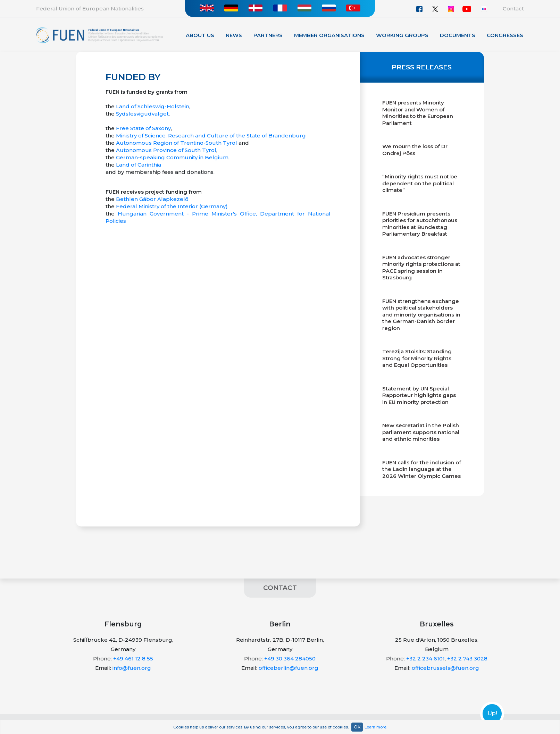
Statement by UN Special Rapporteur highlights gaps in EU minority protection (419, 395)
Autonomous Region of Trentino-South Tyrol (177, 143)
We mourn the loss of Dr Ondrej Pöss (415, 150)
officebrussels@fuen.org (445, 668)
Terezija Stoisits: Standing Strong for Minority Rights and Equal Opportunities (417, 358)
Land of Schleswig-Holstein (153, 106)
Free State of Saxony (143, 128)
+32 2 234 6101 (425, 659)
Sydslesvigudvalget (142, 114)
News (234, 35)
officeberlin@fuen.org (289, 668)
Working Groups (402, 35)
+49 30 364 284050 (290, 659)
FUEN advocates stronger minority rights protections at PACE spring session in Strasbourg (421, 268)
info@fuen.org (132, 668)
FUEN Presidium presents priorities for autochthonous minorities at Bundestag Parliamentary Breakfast (420, 224)
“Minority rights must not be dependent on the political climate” (420, 183)
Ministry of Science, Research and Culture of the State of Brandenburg (211, 136)
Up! (492, 714)
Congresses (505, 35)
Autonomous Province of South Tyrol (166, 150)
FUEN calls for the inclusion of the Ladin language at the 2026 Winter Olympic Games (422, 469)
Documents (458, 35)
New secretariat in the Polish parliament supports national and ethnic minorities (421, 432)
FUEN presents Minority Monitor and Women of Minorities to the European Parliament (418, 113)
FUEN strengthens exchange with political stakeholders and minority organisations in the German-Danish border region (421, 315)
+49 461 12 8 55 (133, 659)
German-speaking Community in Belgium (172, 157)
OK (357, 727)
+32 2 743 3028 (467, 659)
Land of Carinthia (139, 165)
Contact (513, 9)
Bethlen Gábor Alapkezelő (152, 199)
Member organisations (329, 35)
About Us (200, 35)
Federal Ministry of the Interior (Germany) (172, 206)
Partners (268, 35)
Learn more (375, 727)
